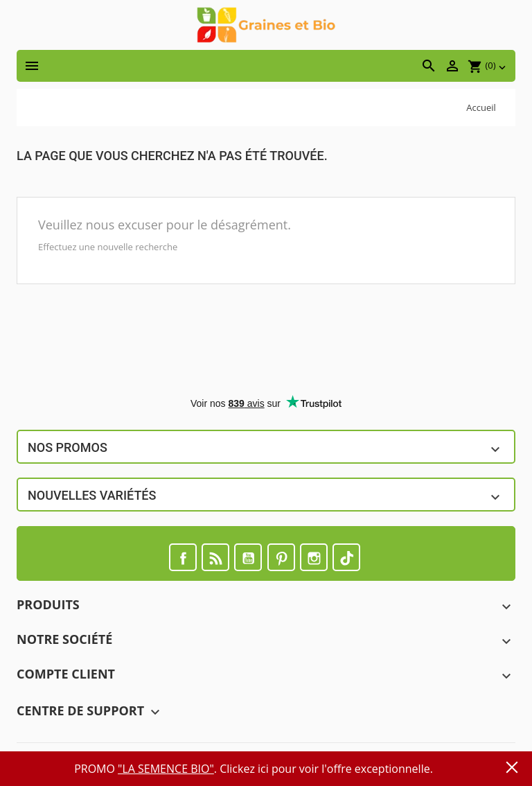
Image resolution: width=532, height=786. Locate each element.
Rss (215, 557)
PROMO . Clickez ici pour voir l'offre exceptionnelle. (254, 769)
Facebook (183, 557)
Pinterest (281, 557)
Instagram (314, 557)
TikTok (346, 557)
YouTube (248, 557)
